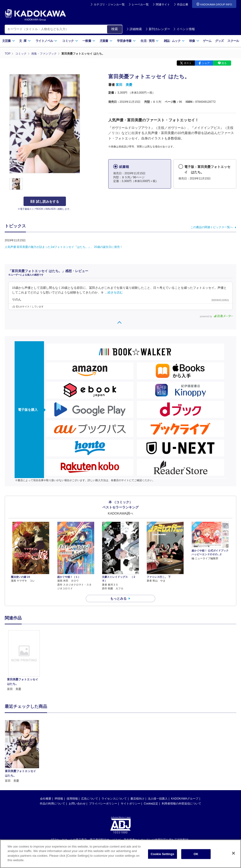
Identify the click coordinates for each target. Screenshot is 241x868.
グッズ (219, 41)
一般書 (89, 41)
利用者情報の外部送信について (181, 755)
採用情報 (72, 750)
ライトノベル (46, 41)
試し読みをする (45, 202)
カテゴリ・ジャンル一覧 (109, 4)
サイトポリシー (131, 755)
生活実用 (150, 41)
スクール (233, 41)
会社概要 (46, 750)
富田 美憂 (124, 85)
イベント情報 (184, 29)
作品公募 (183, 4)
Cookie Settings (162, 855)
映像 (194, 41)
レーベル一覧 (140, 4)
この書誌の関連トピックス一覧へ (212, 227)
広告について (90, 750)
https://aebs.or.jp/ (104, 800)
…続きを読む (114, 293)
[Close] (233, 855)
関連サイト (163, 4)
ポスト (188, 63)
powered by (216, 316)
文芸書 (9, 41)
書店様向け (137, 750)
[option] (24, 661)
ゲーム (207, 41)
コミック (70, 41)
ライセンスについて (114, 750)
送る (224, 63)
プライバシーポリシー (103, 755)
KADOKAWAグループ (185, 750)
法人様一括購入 (158, 750)
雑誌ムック (174, 41)
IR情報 (59, 750)
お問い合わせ (77, 755)
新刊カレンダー (158, 29)
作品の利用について (52, 755)
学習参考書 (126, 41)
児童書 (106, 41)
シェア (206, 63)
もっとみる (118, 598)
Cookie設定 (151, 755)
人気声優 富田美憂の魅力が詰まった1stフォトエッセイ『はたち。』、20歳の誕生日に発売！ (64, 247)
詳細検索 (134, 29)
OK (196, 855)
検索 (115, 29)
